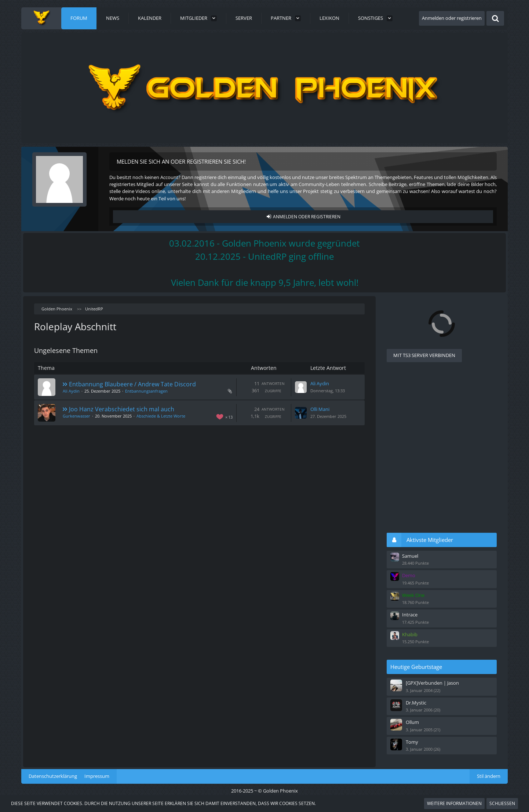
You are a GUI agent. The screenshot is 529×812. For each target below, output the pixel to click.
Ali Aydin (71, 391)
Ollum (412, 722)
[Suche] (495, 18)
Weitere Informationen (454, 803)
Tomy (412, 742)
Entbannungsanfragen (146, 391)
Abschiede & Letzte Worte (161, 416)
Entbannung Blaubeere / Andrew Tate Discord (132, 384)
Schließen (502, 803)
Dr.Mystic (416, 703)
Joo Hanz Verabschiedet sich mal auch (122, 409)
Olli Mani (320, 409)
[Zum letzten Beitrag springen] (301, 387)
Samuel (410, 556)
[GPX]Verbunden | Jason (432, 683)
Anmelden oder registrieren (452, 18)
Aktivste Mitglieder (430, 540)
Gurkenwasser (76, 416)
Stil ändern (489, 776)
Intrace (410, 615)
